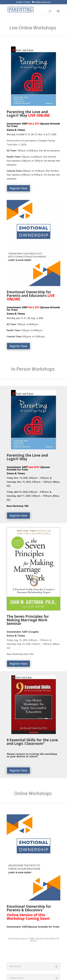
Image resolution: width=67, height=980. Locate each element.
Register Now (18, 188)
